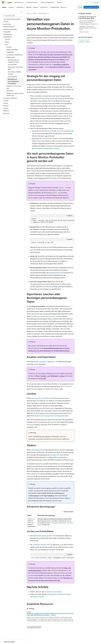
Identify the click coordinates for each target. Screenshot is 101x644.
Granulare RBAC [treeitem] (12, 65)
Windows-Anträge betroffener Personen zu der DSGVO (46, 59)
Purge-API (53, 422)
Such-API (43, 378)
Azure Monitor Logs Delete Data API (43, 398)
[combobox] (12, 16)
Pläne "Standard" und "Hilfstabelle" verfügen (51, 376)
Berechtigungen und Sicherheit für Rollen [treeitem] (13, 61)
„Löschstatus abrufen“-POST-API (43, 545)
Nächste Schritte (84, 32)
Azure (35, 13)
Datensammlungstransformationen (49, 98)
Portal (80, 7)
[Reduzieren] (22, 12)
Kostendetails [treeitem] (10, 52)
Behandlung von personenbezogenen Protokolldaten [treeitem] (13, 81)
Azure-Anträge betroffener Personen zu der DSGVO (50, 57)
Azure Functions (66, 386)
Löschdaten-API (55, 455)
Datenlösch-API (49, 131)
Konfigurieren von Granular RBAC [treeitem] (15, 68)
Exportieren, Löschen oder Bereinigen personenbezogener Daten (88, 28)
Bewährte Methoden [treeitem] (12, 50)
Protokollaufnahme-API (56, 273)
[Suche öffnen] (91, 2)
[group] (52, 221)
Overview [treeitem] (8, 39)
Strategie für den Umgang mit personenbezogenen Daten (51, 416)
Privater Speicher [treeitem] (13, 77)
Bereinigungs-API (37, 450)
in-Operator (33, 474)
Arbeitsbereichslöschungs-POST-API (44, 536)
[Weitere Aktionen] (73, 13)
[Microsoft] (3, 2)
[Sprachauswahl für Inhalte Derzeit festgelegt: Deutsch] (6, 641)
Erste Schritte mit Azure (91, 7)
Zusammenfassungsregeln (50, 138)
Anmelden (96, 2)
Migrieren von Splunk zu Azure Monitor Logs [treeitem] (15, 94)
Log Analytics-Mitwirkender (59, 523)
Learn (29, 13)
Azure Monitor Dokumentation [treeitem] (12, 19)
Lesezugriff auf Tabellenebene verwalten (47, 148)
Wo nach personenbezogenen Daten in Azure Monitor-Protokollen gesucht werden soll (88, 22)
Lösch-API (60, 131)
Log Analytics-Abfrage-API (47, 362)
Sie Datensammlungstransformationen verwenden (47, 316)
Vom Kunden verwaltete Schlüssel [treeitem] (14, 73)
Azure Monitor (43, 13)
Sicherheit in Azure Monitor (53, 592)
